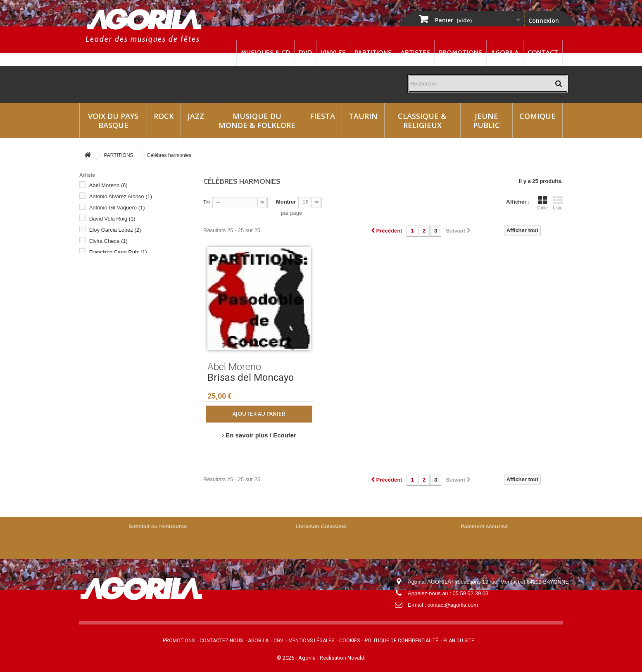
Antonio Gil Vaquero (117, 208)
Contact (543, 53)
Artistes (415, 53)
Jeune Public (486, 121)
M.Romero (106, 286)
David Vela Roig (112, 219)
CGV (278, 641)
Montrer (286, 202)
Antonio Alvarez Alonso (121, 196)
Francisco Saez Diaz (118, 263)
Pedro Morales (111, 319)
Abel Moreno (108, 185)
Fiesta (322, 116)
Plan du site (459, 641)
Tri (207, 202)
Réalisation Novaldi (343, 658)
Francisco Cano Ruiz (118, 252)
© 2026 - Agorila (297, 658)
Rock (164, 116)
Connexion (544, 20)
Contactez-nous (221, 641)
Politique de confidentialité (402, 641)
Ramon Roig (108, 330)
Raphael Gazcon (113, 341)
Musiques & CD (265, 53)
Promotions (460, 53)
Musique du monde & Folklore (257, 121)
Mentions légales (311, 641)
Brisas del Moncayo (251, 378)
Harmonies (108, 364)
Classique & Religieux (422, 121)
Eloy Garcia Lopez (115, 230)
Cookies (350, 641)
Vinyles (333, 53)
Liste (558, 203)
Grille (542, 203)
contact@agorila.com (453, 605)
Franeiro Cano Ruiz (117, 274)
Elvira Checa (108, 241)
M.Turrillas (106, 297)
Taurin (363, 116)
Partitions (373, 53)
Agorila (505, 53)
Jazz (196, 116)
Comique (537, 116)
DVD (305, 53)
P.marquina (107, 308)
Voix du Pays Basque (113, 121)
